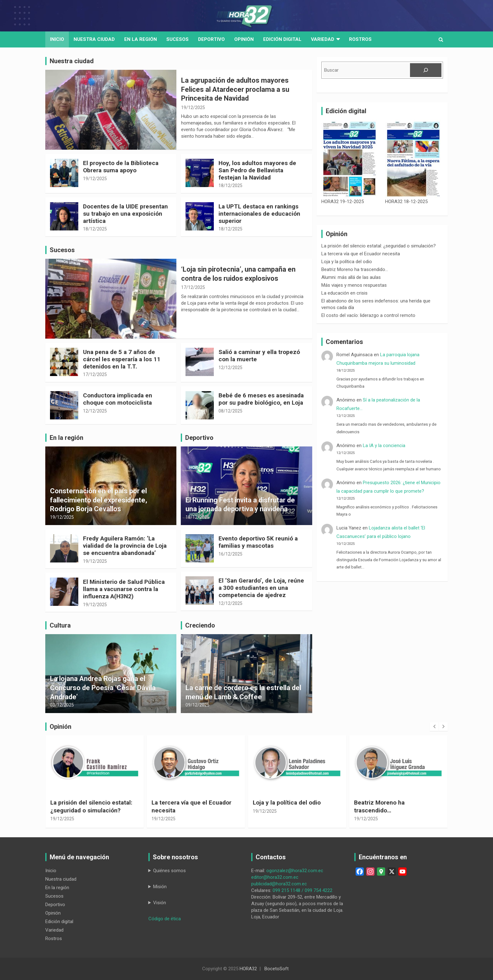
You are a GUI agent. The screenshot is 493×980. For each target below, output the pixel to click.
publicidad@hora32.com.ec (279, 884)
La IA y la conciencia (384, 446)
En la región (141, 39)
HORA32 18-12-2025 (406, 202)
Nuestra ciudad (61, 879)
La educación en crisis (344, 293)
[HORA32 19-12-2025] (349, 159)
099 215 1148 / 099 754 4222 (302, 890)
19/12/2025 (193, 108)
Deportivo (211, 39)
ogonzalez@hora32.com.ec (295, 871)
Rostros (360, 39)
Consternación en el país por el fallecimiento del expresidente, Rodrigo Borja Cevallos (99, 500)
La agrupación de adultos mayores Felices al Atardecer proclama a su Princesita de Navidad (235, 89)
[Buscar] (426, 70)
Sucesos (177, 39)
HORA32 (248, 969)
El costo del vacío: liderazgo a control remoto (368, 315)
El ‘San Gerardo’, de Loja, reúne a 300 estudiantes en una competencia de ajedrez (261, 588)
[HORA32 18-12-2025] (413, 159)
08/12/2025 (230, 411)
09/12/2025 (197, 705)
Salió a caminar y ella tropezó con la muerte (259, 356)
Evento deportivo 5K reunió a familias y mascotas (258, 542)
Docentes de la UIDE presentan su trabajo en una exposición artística (125, 214)
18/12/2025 (230, 185)
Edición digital (282, 39)
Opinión (244, 39)
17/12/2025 (193, 287)
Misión (160, 887)
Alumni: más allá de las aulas (351, 277)
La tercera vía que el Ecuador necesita (361, 254)
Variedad (323, 39)
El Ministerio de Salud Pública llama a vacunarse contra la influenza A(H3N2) (124, 589)
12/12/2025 (230, 368)
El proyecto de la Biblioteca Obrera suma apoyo (121, 167)
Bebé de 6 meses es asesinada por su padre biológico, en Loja (261, 399)
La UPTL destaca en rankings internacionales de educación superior (259, 214)
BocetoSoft (277, 969)
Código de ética (165, 919)
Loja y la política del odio (347, 262)
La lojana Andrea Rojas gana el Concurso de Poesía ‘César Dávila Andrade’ (103, 688)
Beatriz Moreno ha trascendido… (355, 269)
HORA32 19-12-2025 (343, 202)
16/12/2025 (230, 554)
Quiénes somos (169, 871)
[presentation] (434, 727)
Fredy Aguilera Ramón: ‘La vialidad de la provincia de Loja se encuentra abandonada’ (125, 546)
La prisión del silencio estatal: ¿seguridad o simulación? (379, 246)
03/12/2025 (62, 705)
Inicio (57, 39)
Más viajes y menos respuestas (354, 285)
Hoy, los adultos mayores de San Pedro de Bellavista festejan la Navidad (257, 170)
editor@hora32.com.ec (275, 877)
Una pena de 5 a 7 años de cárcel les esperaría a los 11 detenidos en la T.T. (122, 359)
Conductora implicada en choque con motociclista (118, 399)
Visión (160, 903)
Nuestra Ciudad (94, 39)
